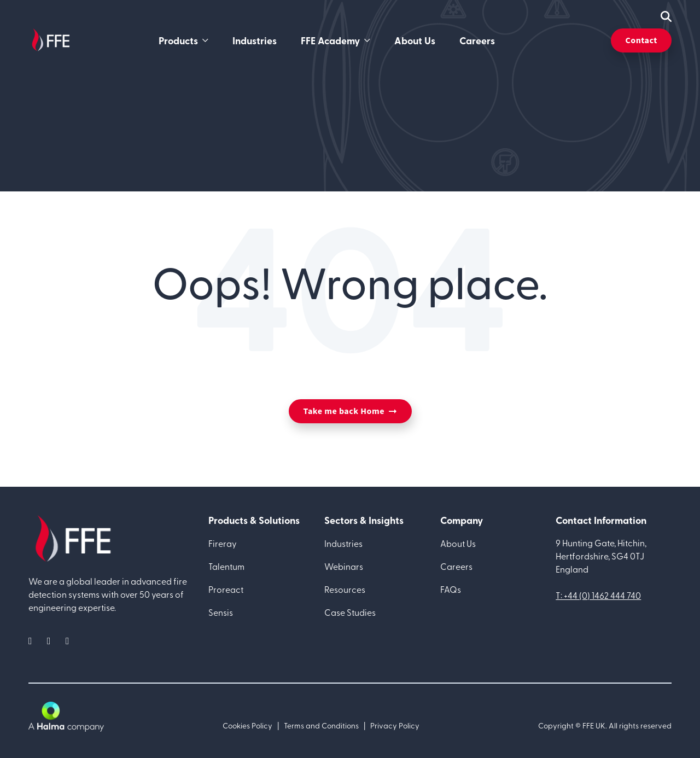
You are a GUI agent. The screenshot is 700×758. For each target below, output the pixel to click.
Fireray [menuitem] (223, 543)
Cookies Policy (247, 725)
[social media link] (33, 640)
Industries (255, 40)
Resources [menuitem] (345, 589)
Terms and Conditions (321, 725)
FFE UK (594, 725)
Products (178, 40)
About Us (415, 40)
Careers (477, 40)
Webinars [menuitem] (344, 566)
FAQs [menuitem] (451, 589)
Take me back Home (344, 411)
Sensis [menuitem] (221, 612)
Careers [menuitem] (456, 566)
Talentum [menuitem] (226, 566)
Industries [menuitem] (343, 543)
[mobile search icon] (666, 16)
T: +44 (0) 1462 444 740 (598, 595)
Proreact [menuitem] (226, 589)
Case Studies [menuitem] (350, 612)
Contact (641, 40)
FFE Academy (330, 40)
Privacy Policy (395, 725)
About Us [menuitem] (458, 543)
